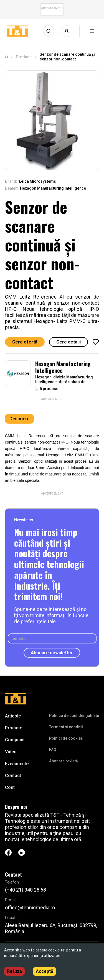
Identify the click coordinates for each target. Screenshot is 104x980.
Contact (13, 776)
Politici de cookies (66, 738)
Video (11, 752)
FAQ (53, 750)
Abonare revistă (64, 761)
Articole (13, 716)
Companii (15, 740)
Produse (24, 57)
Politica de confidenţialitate (74, 716)
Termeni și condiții (66, 727)
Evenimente (17, 764)
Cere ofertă (25, 342)
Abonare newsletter (52, 653)
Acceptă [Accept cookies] (45, 971)
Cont (10, 787)
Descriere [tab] (19, 419)
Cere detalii (69, 342)
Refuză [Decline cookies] (14, 971)
